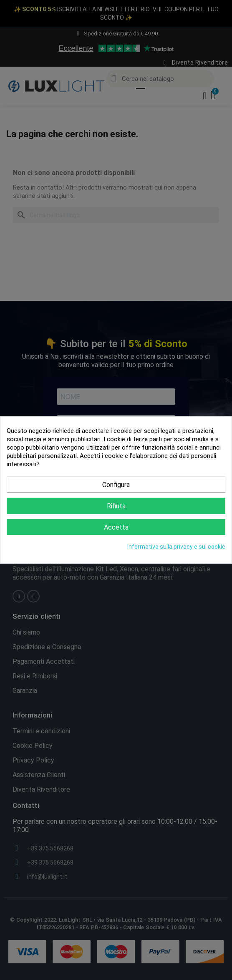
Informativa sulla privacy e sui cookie (176, 547)
